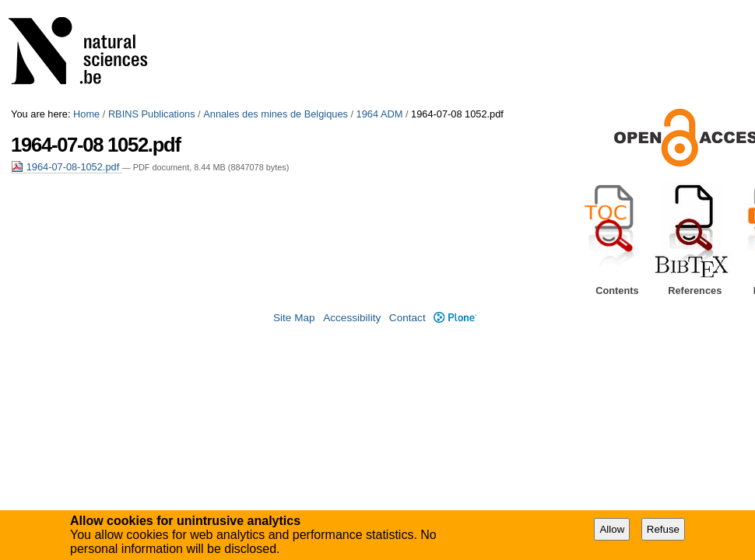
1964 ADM (380, 114)
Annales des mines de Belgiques (276, 114)
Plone (455, 318)
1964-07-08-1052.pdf (67, 167)
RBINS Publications (152, 114)
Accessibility (352, 318)
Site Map (294, 318)
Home (86, 114)
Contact (407, 318)
